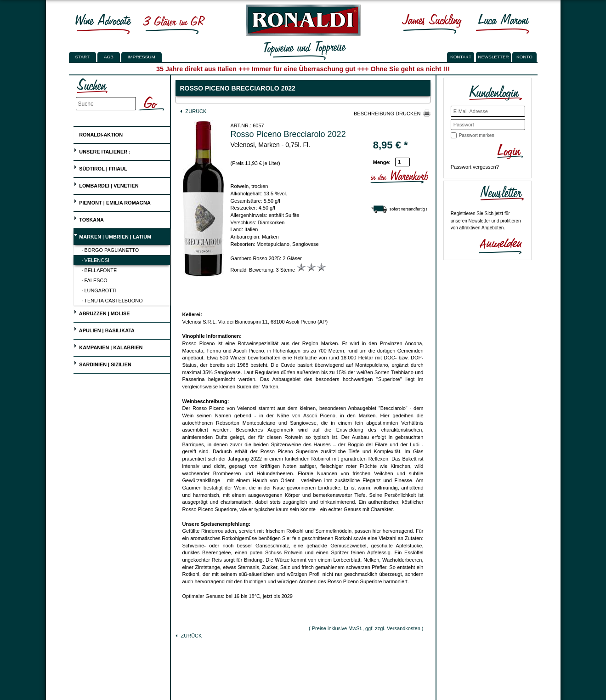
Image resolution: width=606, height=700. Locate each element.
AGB (109, 57)
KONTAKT (461, 57)
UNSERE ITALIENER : (102, 151)
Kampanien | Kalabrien (108, 346)
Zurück (193, 111)
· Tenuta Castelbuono (112, 301)
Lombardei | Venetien (106, 185)
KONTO (524, 57)
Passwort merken (477, 135)
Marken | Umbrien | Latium (112, 236)
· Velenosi (96, 260)
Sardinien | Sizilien (102, 363)
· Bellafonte (99, 270)
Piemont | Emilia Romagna (112, 202)
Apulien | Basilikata (104, 329)
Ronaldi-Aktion (98, 133)
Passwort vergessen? (475, 167)
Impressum (142, 57)
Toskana (89, 219)
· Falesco (95, 280)
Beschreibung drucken (387, 114)
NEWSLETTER (493, 57)
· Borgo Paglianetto (110, 250)
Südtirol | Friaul (100, 168)
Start (82, 57)
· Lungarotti (99, 290)
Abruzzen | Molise (102, 312)
